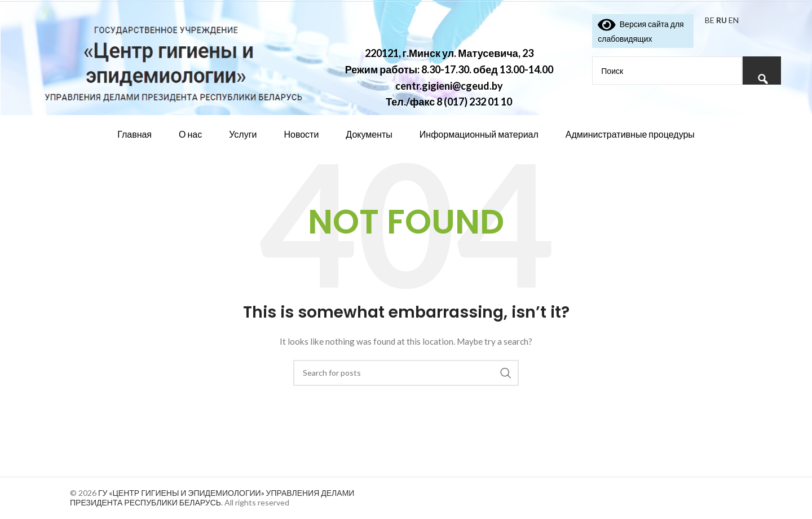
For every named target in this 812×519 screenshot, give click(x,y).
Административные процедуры (630, 134)
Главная (134, 134)
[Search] (406, 373)
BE (710, 20)
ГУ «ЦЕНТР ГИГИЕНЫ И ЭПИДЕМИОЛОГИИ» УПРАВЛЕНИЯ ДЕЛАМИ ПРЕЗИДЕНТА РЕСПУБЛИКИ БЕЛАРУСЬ (212, 498)
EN (734, 20)
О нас (190, 134)
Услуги (243, 134)
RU (721, 20)
